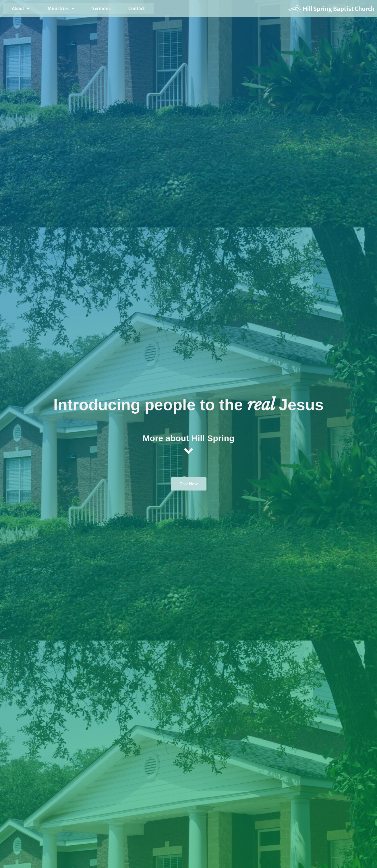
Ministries (46, 9)
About (16, 9)
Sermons (76, 9)
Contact (102, 9)
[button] (16, 9)
